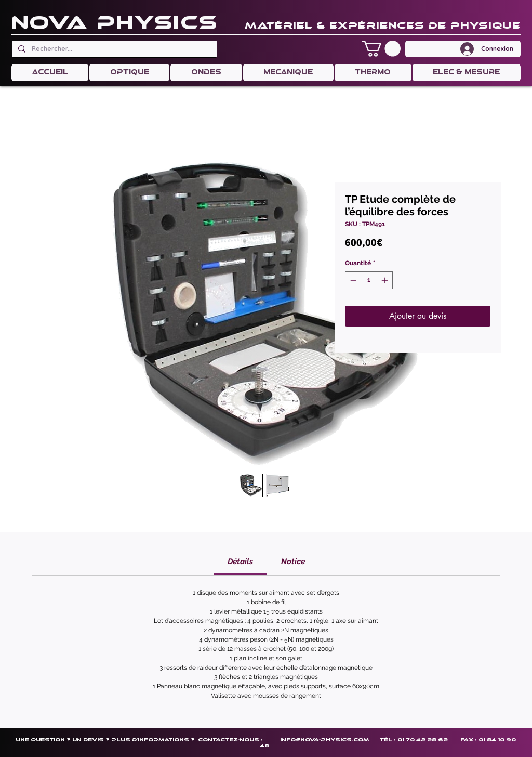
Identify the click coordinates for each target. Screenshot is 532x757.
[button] (381, 49)
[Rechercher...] (114, 49)
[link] (240, 562)
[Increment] (385, 280)
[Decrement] (352, 280)
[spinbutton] (369, 280)
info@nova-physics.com (324, 740)
